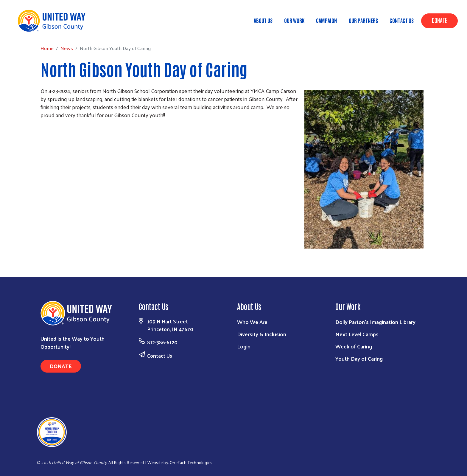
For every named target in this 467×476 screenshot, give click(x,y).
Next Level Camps (357, 334)
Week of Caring (354, 346)
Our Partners (363, 20)
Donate (439, 20)
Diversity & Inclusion (262, 334)
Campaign (327, 20)
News (55, 30)
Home (35, 30)
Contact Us (402, 20)
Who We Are (252, 322)
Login (244, 346)
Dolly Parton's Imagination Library (375, 322)
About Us (263, 20)
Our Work (294, 20)
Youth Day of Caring (359, 358)
